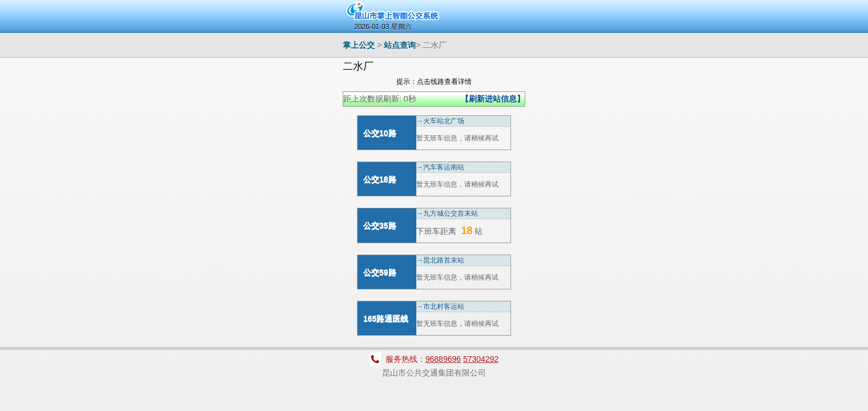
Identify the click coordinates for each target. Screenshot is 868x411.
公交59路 (380, 272)
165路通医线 (386, 319)
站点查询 (400, 45)
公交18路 (380, 179)
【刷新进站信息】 (493, 99)
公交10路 (380, 133)
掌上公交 (359, 45)
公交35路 (380, 225)
